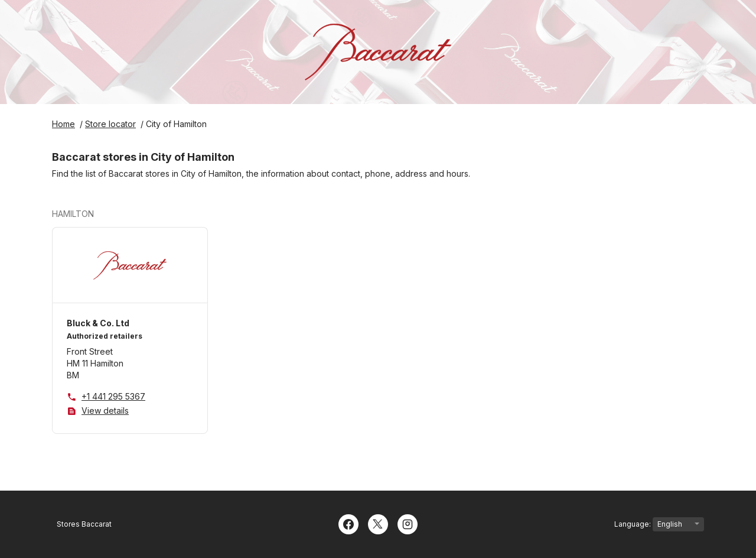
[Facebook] (348, 523)
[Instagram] (408, 523)
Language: (659, 524)
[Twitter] (378, 523)
